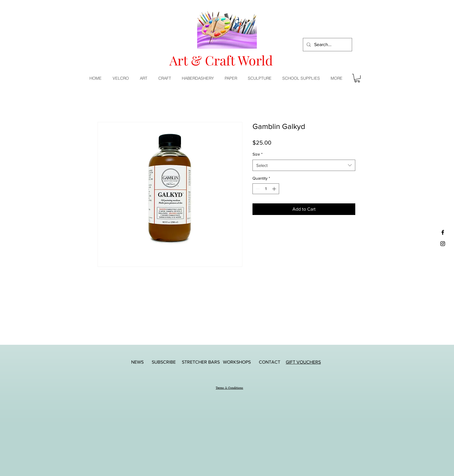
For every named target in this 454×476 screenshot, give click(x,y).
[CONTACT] (270, 362)
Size (258, 154)
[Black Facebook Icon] (443, 232)
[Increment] (275, 189)
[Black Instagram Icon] (443, 244)
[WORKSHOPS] (237, 362)
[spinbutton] (266, 189)
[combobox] (304, 165)
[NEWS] (137, 362)
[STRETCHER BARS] (201, 362)
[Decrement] (257, 189)
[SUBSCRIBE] (164, 362)
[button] (145, 78)
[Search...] (327, 45)
